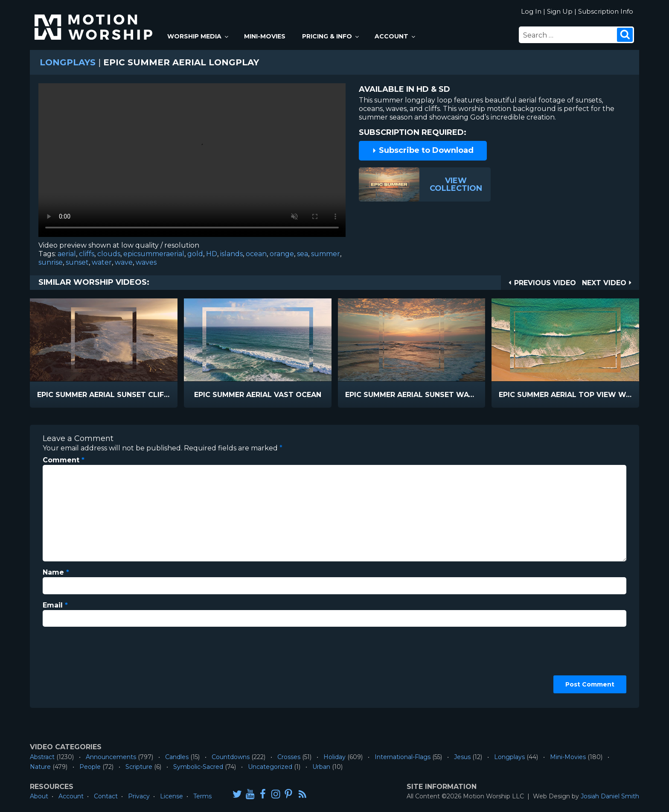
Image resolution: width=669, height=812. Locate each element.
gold (195, 254)
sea (303, 254)
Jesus (462, 757)
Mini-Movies (265, 36)
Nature (40, 767)
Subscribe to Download (423, 150)
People (90, 767)
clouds (109, 254)
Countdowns (231, 757)
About (39, 796)
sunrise (51, 262)
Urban (321, 767)
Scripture (139, 767)
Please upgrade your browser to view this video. (192, 162)
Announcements (111, 757)
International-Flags (403, 757)
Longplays (68, 62)
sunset (77, 262)
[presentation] (78, 664)
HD (212, 254)
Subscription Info (606, 11)
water (102, 262)
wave (124, 262)
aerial (67, 254)
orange (282, 254)
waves (146, 262)
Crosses (289, 757)
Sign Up (560, 11)
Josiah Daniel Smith (610, 796)
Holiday (334, 757)
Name (56, 572)
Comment (64, 460)
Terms (202, 796)
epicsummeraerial (154, 254)
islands (231, 254)
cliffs (87, 254)
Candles (177, 757)
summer (326, 254)
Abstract (42, 757)
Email (55, 605)
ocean (256, 254)
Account (396, 36)
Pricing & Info (331, 36)
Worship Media (198, 36)
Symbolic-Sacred (198, 767)
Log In (531, 11)
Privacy (139, 796)
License (172, 796)
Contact (106, 796)
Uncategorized (270, 767)
